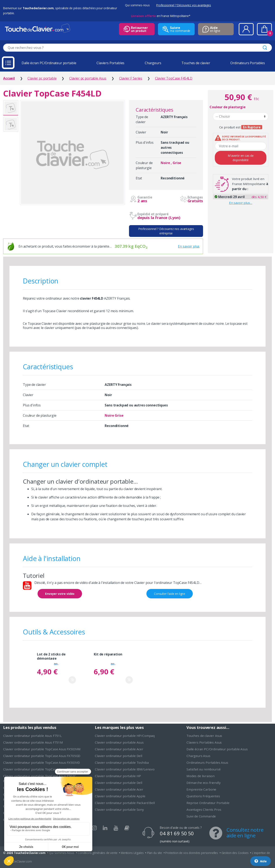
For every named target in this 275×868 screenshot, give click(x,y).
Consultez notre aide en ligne (245, 833)
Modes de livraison (201, 776)
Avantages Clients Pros (204, 809)
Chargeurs (153, 63)
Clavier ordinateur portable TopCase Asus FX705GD (42, 756)
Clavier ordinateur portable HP (118, 776)
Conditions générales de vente (97, 853)
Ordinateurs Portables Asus (207, 762)
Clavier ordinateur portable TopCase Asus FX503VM (42, 749)
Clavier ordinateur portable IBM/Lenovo (125, 769)
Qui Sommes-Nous (62, 853)
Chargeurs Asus (198, 756)
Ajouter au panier (72, 680)
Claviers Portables (110, 63)
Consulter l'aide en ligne (170, 594)
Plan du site (154, 853)
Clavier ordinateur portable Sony (119, 809)
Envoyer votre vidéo (60, 594)
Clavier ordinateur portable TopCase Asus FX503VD (42, 762)
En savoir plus (189, 246)
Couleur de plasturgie (228, 107)
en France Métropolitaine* (161, 16)
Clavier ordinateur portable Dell (119, 756)
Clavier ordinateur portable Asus (119, 742)
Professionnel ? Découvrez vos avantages (184, 5)
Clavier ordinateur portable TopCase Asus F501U (40, 769)
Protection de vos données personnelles (192, 853)
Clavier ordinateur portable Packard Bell (125, 803)
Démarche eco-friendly (204, 783)
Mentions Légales (132, 853)
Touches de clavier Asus (204, 736)
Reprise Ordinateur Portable (208, 803)
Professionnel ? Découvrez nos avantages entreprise (166, 231)
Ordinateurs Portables (248, 63)
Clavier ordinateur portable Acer (119, 749)
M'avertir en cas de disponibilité (241, 158)
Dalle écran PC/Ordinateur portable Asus (217, 749)
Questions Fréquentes (203, 796)
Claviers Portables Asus (204, 742)
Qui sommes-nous (137, 5)
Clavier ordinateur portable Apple (120, 796)
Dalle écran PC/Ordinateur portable (49, 63)
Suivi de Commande (201, 816)
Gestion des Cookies (235, 853)
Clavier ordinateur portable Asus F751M (33, 742)
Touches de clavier (196, 63)
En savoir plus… (241, 203)
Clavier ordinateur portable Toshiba (122, 762)
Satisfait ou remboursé (203, 769)
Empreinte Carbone (201, 789)
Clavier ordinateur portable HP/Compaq (125, 736)
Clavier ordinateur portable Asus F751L (32, 736)
